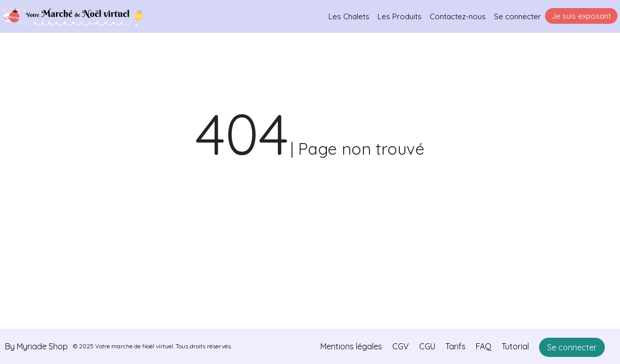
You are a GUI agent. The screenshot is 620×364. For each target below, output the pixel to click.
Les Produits (400, 16)
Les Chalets (349, 16)
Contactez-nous (458, 16)
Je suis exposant (581, 16)
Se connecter (518, 16)
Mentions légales (351, 346)
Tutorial (515, 346)
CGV (401, 346)
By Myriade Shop (36, 346)
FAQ (484, 346)
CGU (427, 346)
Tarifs (456, 346)
